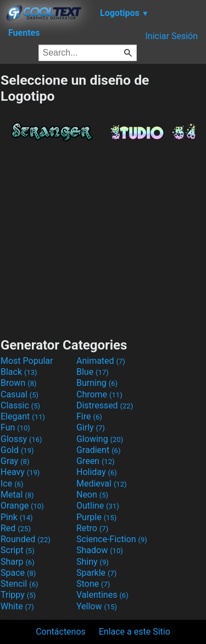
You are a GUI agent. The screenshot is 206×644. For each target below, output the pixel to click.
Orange (22, 506)
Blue (93, 372)
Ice (12, 484)
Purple (96, 517)
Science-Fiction (112, 539)
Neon (92, 495)
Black (19, 372)
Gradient (98, 450)
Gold (17, 450)
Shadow (100, 550)
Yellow (97, 606)
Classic (20, 405)
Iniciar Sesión (171, 36)
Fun (15, 427)
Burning (97, 383)
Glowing (100, 439)
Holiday (97, 472)
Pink (17, 517)
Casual (20, 394)
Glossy (21, 439)
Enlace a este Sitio (135, 632)
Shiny (93, 562)
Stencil (19, 584)
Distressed (105, 405)
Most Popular (27, 361)
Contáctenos (61, 632)
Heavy (20, 472)
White (17, 606)
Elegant (23, 416)
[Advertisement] (103, 237)
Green (96, 461)
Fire (89, 416)
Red (16, 528)
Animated (101, 361)
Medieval (102, 484)
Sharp (18, 562)
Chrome (99, 394)
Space (18, 573)
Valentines (102, 595)
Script (18, 550)
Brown (18, 383)
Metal (17, 495)
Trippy (18, 595)
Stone (93, 584)
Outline (98, 506)
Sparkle (96, 573)
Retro (92, 528)
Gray (15, 461)
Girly (91, 427)
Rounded (26, 539)
